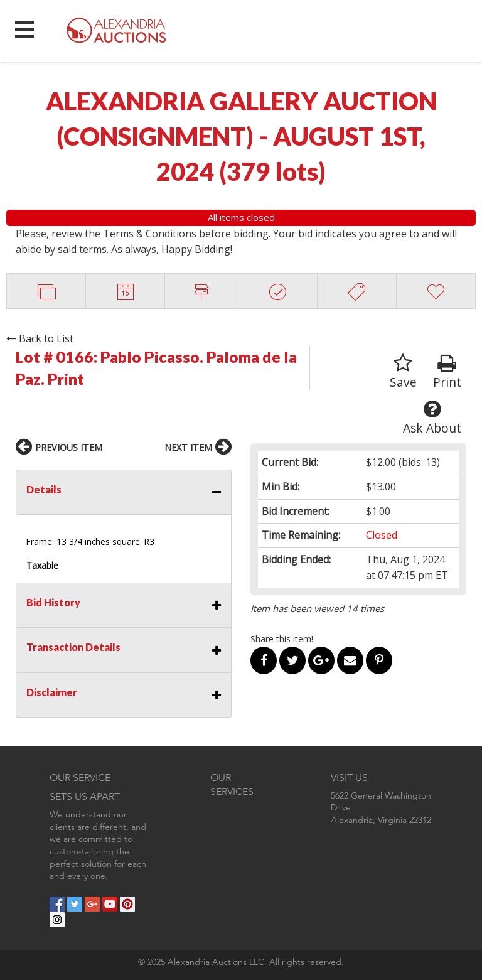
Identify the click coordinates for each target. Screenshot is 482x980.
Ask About (432, 418)
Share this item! (282, 639)
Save (403, 372)
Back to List (40, 338)
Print (447, 372)
